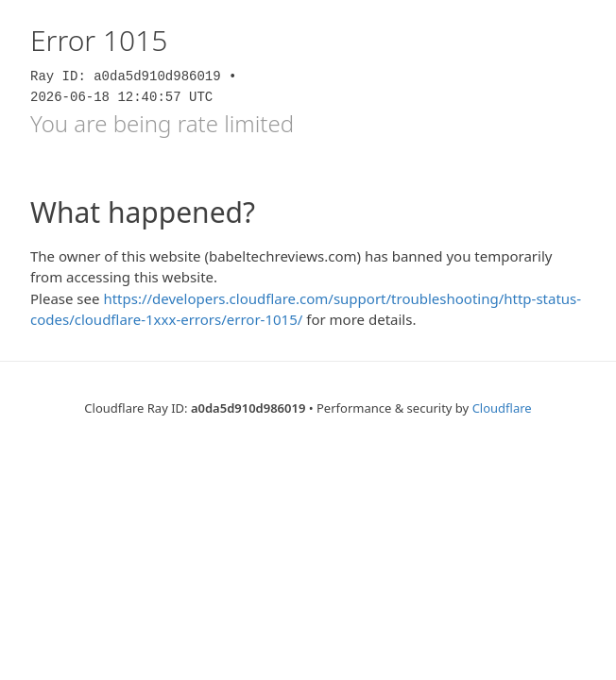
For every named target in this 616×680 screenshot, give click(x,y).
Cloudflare (502, 408)
